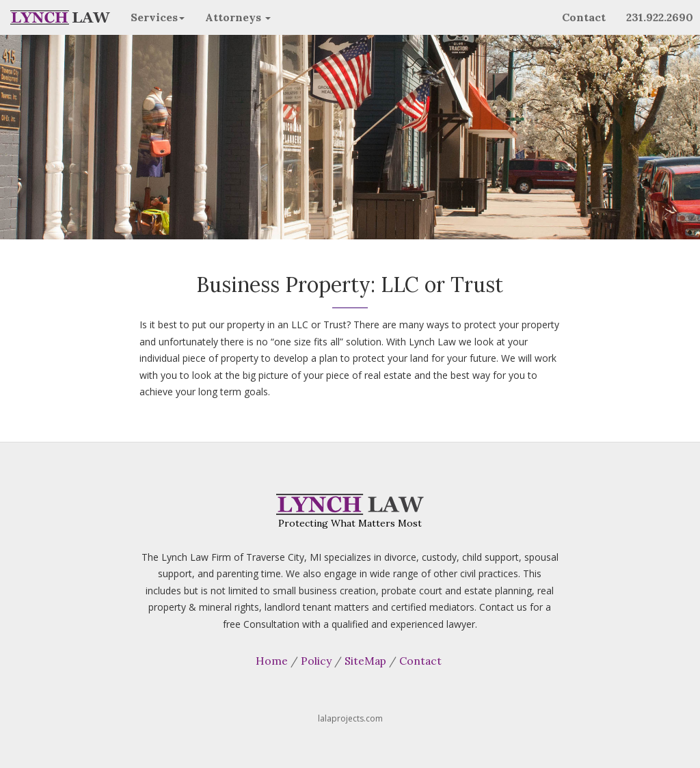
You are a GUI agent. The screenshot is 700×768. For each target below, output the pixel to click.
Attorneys (238, 17)
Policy (316, 661)
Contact (584, 17)
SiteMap (365, 661)
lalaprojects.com (350, 718)
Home (272, 661)
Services (158, 17)
